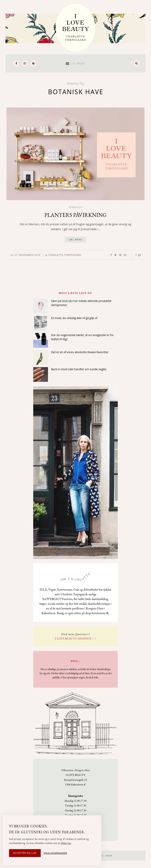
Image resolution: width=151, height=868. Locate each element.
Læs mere (75, 239)
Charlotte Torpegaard (65, 255)
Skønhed (76, 207)
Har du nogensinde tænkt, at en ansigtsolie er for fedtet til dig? (82, 337)
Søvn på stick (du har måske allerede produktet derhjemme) (81, 303)
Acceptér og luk (25, 853)
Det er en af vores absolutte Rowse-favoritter (80, 352)
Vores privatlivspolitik (55, 853)
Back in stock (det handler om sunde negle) (79, 369)
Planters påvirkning (76, 215)
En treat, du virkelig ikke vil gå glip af (74, 318)
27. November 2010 (27, 255)
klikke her (66, 843)
